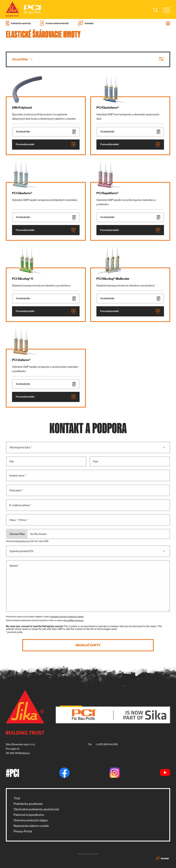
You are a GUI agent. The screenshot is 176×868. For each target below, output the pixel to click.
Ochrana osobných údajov (31, 820)
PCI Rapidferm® (108, 193)
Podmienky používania (28, 804)
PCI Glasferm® (22, 193)
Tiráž (17, 798)
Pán (12, 461)
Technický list (46, 132)
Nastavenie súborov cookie (31, 826)
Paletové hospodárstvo (29, 815)
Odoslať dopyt (88, 645)
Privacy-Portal (23, 831)
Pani (95, 461)
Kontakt (163, 858)
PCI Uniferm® (21, 360)
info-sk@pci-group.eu (74, 620)
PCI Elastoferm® (108, 108)
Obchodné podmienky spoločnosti (36, 809)
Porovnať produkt (46, 145)
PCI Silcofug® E (23, 279)
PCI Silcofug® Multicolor (113, 279)
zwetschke (94, 854)
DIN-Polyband (22, 108)
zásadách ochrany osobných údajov (67, 617)
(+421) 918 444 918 (107, 744)
